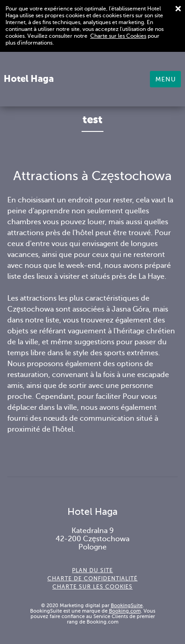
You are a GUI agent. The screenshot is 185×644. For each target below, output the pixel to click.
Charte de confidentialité (92, 579)
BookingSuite (127, 605)
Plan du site (92, 570)
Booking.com (125, 611)
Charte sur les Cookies (118, 36)
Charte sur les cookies (92, 587)
